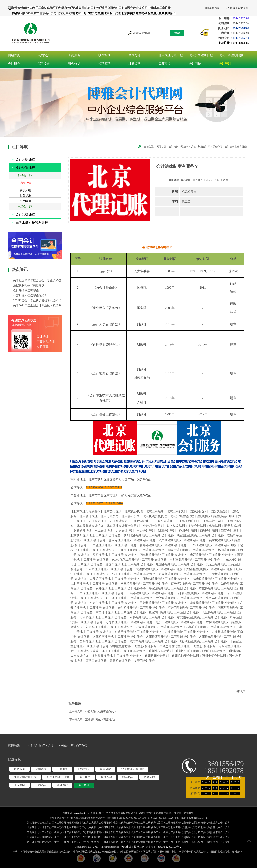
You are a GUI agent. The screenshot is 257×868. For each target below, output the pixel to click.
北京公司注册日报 (201, 55)
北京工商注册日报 (231, 55)
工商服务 (74, 55)
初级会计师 (25, 175)
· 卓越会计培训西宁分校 (73, 745)
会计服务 (14, 64)
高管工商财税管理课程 (32, 223)
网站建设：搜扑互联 (133, 847)
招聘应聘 (104, 64)
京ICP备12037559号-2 (169, 847)
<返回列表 (240, 691)
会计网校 (195, 64)
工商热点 (165, 64)
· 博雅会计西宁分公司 (41, 745)
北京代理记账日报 (171, 55)
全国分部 (135, 55)
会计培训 (225, 64)
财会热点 (74, 64)
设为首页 (243, 8)
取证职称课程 (25, 168)
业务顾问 (135, 64)
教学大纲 (25, 190)
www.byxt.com (82, 813)
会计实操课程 (25, 214)
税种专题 (44, 64)
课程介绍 (25, 183)
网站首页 (14, 55)
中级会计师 (25, 206)
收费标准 (104, 55)
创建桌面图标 (212, 8)
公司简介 (44, 55)
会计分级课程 (25, 159)
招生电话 (25, 201)
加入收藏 (230, 8)
